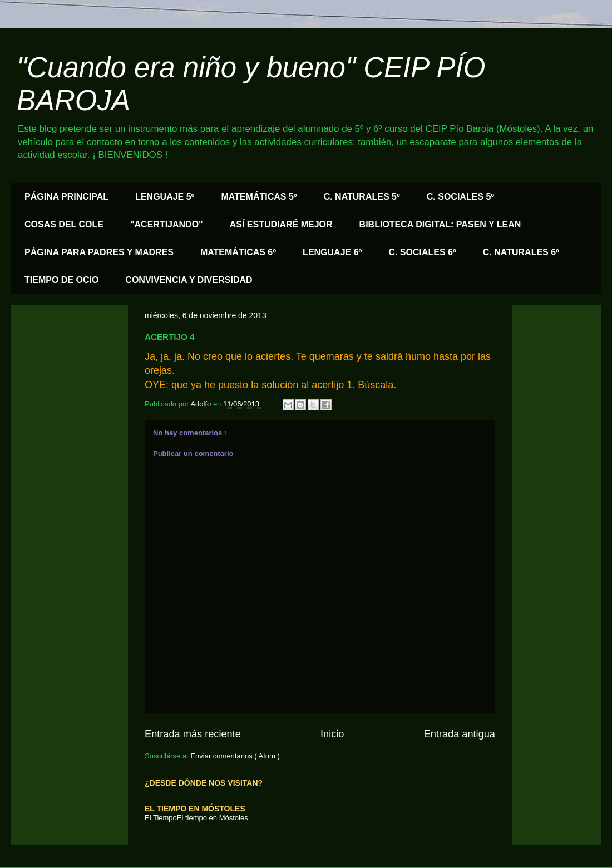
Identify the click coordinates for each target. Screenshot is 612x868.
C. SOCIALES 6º (422, 252)
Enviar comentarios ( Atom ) (235, 756)
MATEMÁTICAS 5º (259, 197)
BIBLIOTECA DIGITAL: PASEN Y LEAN (440, 224)
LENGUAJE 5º (165, 197)
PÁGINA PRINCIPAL (66, 197)
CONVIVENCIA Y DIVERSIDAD (189, 280)
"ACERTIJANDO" (167, 224)
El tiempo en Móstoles (213, 818)
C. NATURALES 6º (521, 252)
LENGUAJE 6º (332, 252)
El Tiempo (161, 818)
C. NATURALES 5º (362, 197)
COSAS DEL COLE (64, 224)
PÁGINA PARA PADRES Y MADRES (99, 252)
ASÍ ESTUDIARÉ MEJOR (281, 224)
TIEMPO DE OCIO (61, 280)
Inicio (332, 734)
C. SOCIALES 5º (460, 197)
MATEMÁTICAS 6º (238, 252)
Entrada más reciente (193, 734)
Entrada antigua (460, 734)
